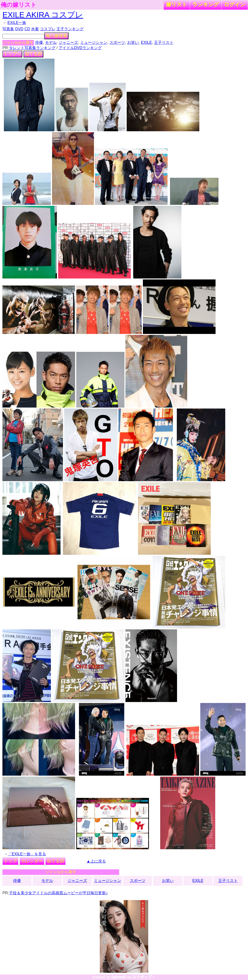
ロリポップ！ (144, 977)
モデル (51, 42)
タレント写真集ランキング (32, 48)
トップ (10, 861)
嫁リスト (177, 4)
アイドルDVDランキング (80, 48)
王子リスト (164, 42)
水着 (35, 29)
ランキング (206, 4)
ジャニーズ (68, 42)
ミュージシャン (94, 42)
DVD (19, 29)
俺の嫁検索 (56, 36)
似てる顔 (33, 54)
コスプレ (48, 29)
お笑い (133, 42)
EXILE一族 (17, 23)
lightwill (119, 977)
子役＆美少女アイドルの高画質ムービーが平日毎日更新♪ (58, 893)
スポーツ (117, 42)
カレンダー (32, 861)
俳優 (39, 42)
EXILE (146, 42)
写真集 (8, 29)
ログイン (235, 4)
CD (27, 29)
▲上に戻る (96, 861)
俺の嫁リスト (19, 5)
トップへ (12, 54)
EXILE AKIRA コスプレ (43, 15)
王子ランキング (70, 29)
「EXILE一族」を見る (27, 854)
